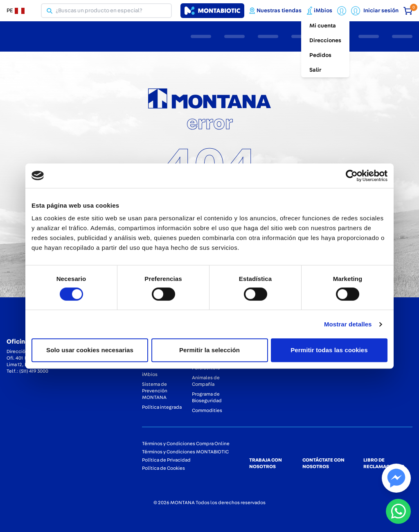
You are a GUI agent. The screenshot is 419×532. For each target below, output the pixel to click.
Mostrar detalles (348, 324)
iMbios (150, 374)
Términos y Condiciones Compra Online (186, 444)
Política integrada (162, 407)
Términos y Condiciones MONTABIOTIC (185, 452)
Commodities (207, 410)
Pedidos (320, 55)
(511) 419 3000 (34, 371)
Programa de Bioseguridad (207, 397)
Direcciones (325, 41)
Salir (315, 70)
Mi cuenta (323, 26)
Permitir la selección (209, 350)
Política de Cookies (163, 468)
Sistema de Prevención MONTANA (155, 391)
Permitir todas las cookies (329, 350)
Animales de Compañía (206, 381)
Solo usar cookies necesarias (90, 350)
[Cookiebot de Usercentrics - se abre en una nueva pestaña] (352, 176)
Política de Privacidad (166, 460)
